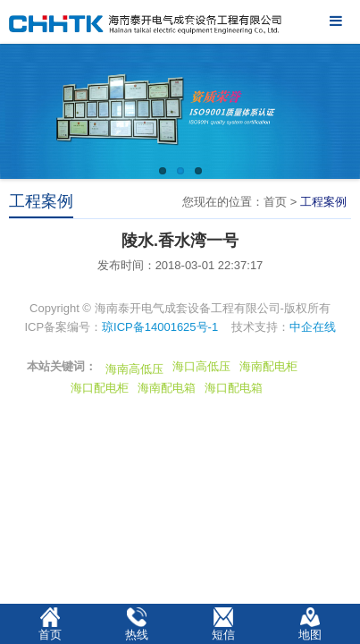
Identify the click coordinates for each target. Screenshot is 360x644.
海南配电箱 (167, 388)
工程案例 (323, 202)
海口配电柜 (100, 388)
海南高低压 (134, 369)
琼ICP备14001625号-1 (160, 327)
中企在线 (313, 327)
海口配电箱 (234, 388)
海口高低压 (201, 366)
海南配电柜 (268, 366)
